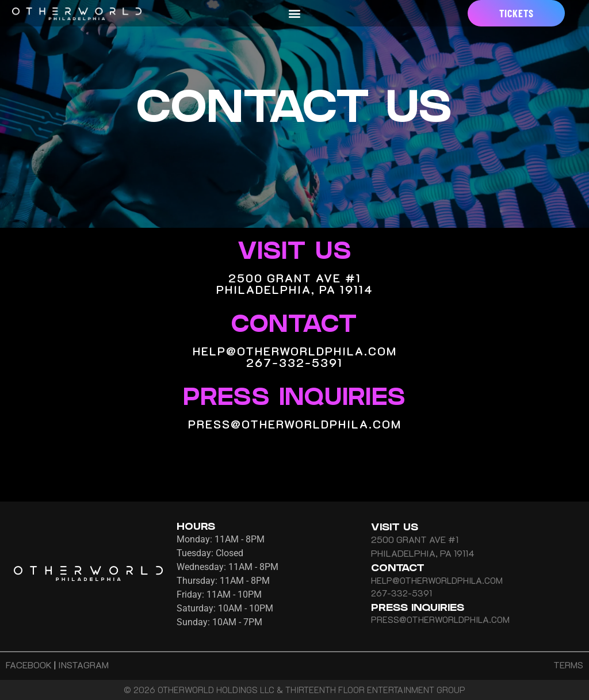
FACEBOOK (29, 665)
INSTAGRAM (83, 665)
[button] (295, 14)
